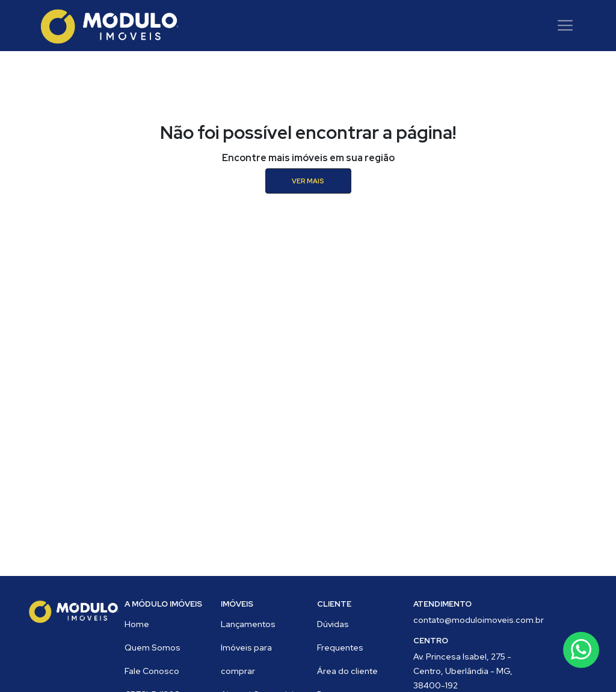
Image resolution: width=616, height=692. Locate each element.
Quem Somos (152, 648)
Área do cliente (347, 671)
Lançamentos (248, 624)
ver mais (308, 181)
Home (137, 624)
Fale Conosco (152, 671)
